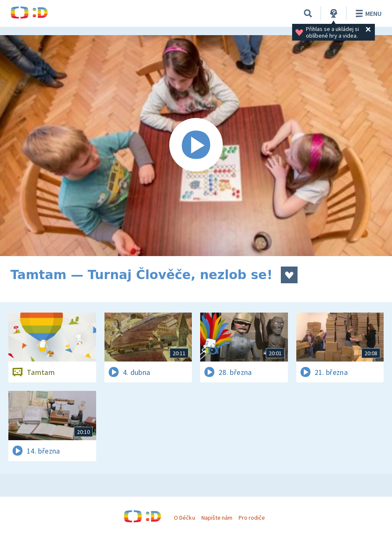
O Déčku (184, 518)
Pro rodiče (252, 518)
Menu (367, 13)
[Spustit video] (196, 146)
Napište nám (217, 518)
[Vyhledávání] (308, 13)
